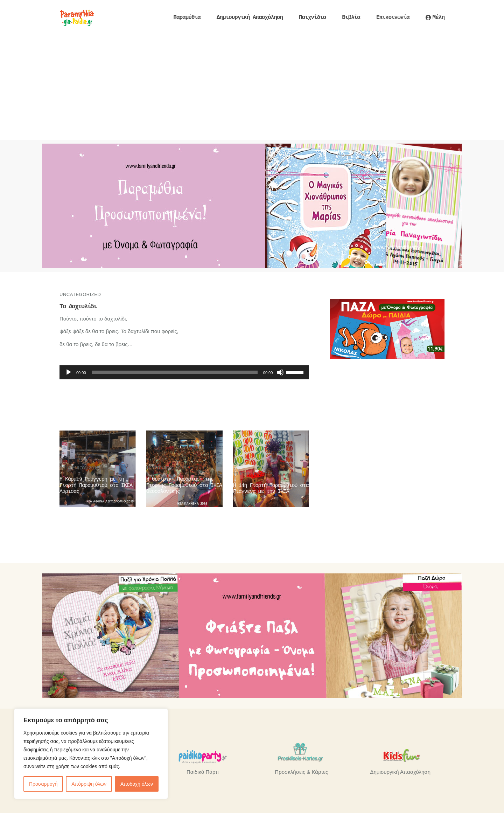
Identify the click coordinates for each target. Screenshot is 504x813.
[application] (184, 372)
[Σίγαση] (280, 372)
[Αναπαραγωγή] (69, 372)
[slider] (175, 372)
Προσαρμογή (43, 784)
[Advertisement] (252, 88)
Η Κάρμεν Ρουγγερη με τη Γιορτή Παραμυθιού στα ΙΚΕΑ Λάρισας (96, 485)
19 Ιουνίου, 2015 (79, 468)
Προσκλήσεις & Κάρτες (301, 772)
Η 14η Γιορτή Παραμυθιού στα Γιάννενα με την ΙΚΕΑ (271, 489)
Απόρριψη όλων (89, 784)
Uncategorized (80, 294)
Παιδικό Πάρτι (202, 772)
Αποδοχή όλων (137, 784)
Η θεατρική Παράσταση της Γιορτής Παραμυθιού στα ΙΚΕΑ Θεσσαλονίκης (184, 485)
